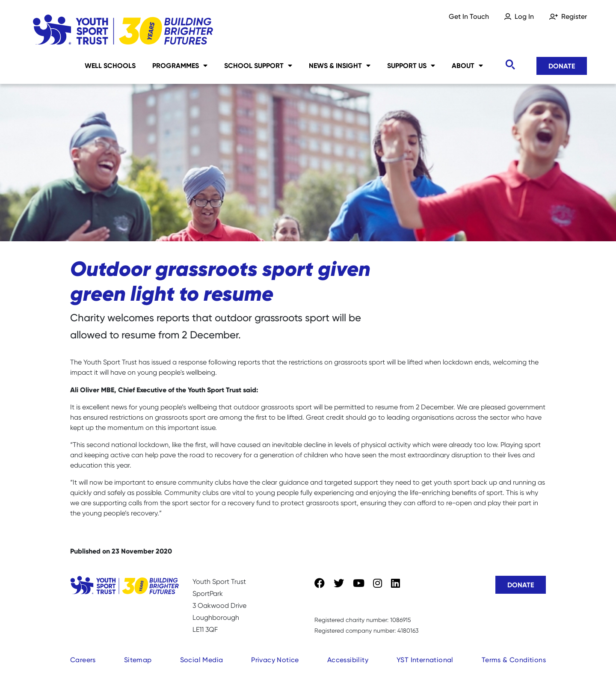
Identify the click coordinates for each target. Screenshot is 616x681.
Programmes (180, 65)
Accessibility (348, 660)
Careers (83, 660)
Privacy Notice (275, 660)
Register (574, 16)
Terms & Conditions (514, 660)
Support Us (411, 65)
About (467, 65)
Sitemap (138, 660)
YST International (425, 660)
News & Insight (340, 65)
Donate (562, 66)
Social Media (202, 660)
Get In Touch (469, 16)
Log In (524, 16)
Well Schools (110, 65)
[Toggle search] (510, 65)
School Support (258, 65)
